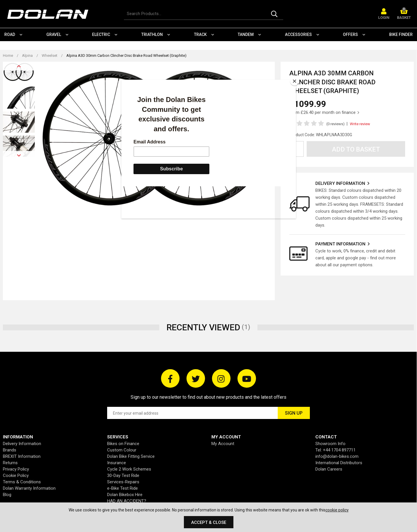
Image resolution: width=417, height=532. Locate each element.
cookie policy (337, 510)
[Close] (295, 81)
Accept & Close (209, 522)
